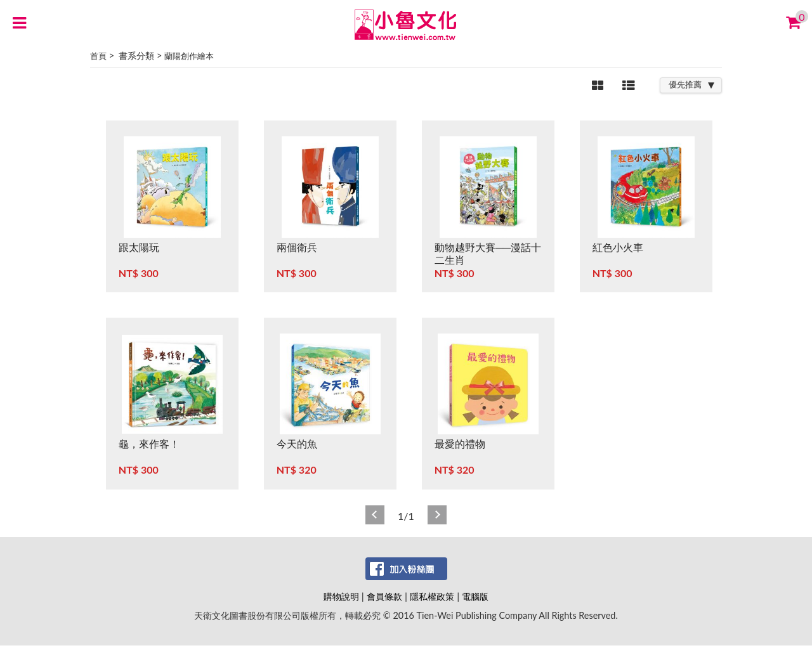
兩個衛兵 (297, 247)
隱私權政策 (432, 596)
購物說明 (341, 596)
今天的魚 (297, 444)
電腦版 (475, 596)
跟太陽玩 (139, 247)
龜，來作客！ (149, 444)
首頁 (98, 56)
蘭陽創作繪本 (189, 56)
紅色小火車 (618, 247)
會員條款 (384, 596)
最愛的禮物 (460, 444)
